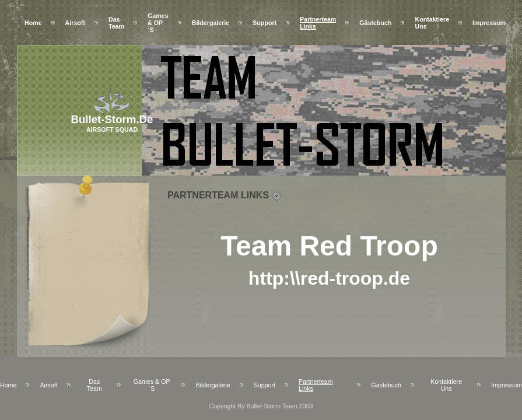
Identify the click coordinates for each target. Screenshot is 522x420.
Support (264, 23)
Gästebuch (375, 23)
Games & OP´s (158, 23)
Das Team (116, 23)
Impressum (489, 23)
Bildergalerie (211, 23)
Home (33, 23)
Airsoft (75, 23)
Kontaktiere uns (446, 385)
